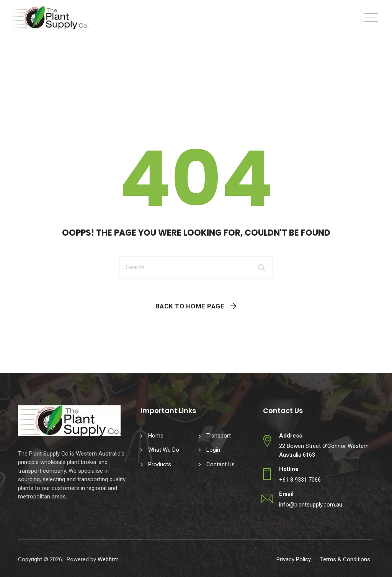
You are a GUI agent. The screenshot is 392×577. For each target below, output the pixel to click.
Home (156, 436)
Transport (219, 436)
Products (160, 464)
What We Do (164, 450)
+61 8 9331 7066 (300, 480)
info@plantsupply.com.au (311, 505)
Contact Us (220, 464)
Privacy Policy (294, 559)
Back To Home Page (190, 306)
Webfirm (108, 559)
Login (213, 450)
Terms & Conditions (345, 559)
